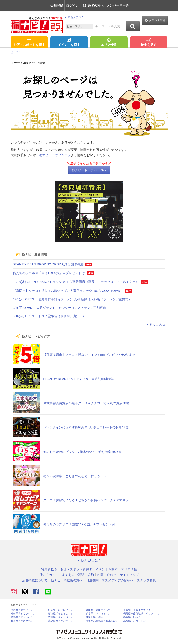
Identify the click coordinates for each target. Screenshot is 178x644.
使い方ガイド (49, 575)
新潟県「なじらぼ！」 (61, 614)
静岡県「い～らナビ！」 (137, 617)
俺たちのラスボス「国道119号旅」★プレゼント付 (49, 273)
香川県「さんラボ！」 (61, 617)
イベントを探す (69, 43)
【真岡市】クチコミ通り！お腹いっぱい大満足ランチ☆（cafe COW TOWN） (68, 291)
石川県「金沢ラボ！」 (23, 621)
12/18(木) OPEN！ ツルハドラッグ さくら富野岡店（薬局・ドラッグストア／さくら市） (76, 282)
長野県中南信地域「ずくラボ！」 (142, 614)
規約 (91, 575)
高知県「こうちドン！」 (137, 621)
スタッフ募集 (146, 580)
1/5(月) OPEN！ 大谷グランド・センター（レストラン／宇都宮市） (61, 308)
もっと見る (155, 324)
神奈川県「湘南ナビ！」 (99, 617)
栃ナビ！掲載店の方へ (67, 580)
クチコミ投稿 (155, 20)
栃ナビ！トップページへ (89, 170)
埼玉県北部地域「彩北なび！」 (103, 621)
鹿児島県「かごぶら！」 (62, 621)
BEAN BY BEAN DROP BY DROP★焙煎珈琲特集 (48, 264)
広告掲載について (35, 580)
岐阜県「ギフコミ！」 (98, 614)
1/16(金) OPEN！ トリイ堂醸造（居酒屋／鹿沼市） (49, 316)
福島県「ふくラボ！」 (23, 614)
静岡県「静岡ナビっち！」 (101, 610)
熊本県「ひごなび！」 (61, 610)
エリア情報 (109, 43)
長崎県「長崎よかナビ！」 (138, 610)
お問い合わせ (107, 575)
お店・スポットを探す (29, 43)
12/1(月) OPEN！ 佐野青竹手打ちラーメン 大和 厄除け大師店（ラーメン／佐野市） (72, 299)
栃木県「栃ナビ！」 (22, 610)
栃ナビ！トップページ (55, 155)
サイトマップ (129, 575)
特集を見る (149, 43)
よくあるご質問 (73, 575)
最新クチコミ (74, 17)
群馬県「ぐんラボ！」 (23, 617)
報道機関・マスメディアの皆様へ (110, 580)
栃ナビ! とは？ (89, 560)
